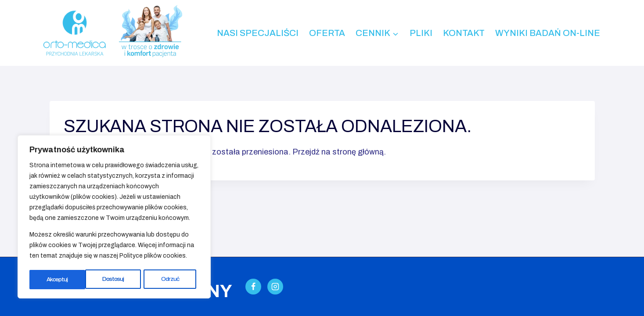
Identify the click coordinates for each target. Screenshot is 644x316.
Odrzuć (115, 279)
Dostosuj (58, 279)
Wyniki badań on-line (548, 33)
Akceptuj (171, 279)
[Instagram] (275, 287)
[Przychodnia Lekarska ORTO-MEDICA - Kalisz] (74, 33)
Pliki (421, 33)
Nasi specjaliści (258, 33)
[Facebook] (253, 287)
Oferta (327, 33)
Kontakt (464, 33)
